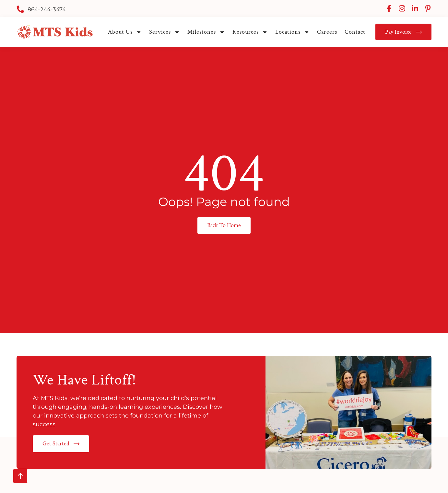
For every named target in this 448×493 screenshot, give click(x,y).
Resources (250, 32)
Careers (327, 32)
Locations (292, 32)
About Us (125, 32)
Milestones (206, 32)
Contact (355, 32)
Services (165, 32)
